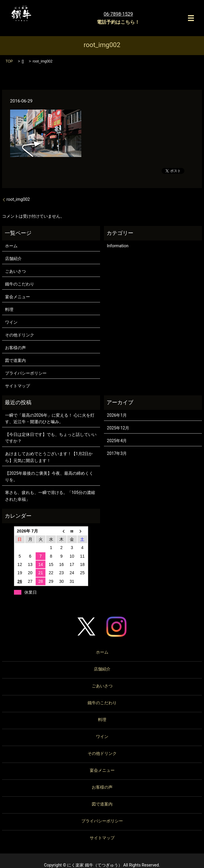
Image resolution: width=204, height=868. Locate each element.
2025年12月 (118, 428)
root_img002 (18, 199)
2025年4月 (117, 441)
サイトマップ (18, 386)
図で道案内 (15, 360)
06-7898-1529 (118, 14)
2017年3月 (117, 453)
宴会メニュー (18, 297)
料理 (9, 309)
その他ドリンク (20, 335)
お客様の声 (15, 348)
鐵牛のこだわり (20, 284)
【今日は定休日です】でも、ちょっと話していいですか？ (51, 438)
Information (118, 246)
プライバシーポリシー (26, 373)
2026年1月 (117, 415)
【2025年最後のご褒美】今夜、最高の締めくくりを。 (49, 476)
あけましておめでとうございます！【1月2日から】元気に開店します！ (49, 457)
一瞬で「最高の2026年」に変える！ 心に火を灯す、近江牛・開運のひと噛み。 (50, 418)
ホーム (11, 246)
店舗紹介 (13, 259)
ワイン (11, 322)
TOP (9, 61)
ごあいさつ (15, 271)
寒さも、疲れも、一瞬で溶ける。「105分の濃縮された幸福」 (50, 496)
